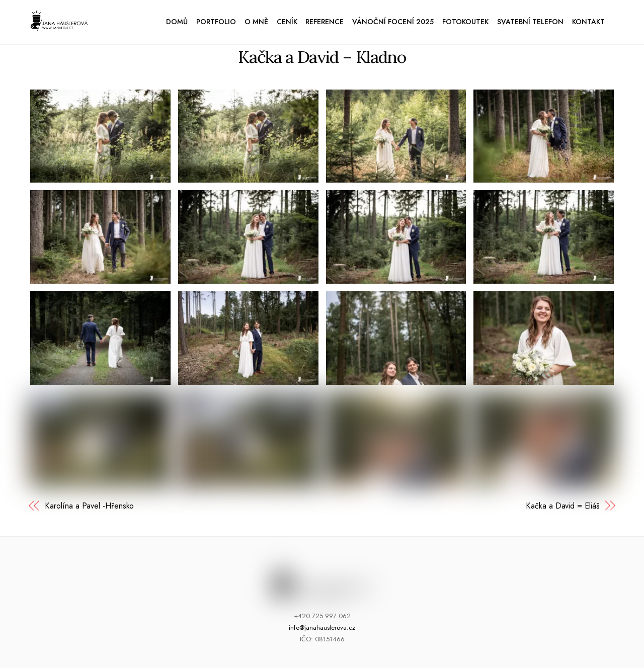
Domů (177, 22)
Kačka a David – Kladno (322, 57)
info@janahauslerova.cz (322, 628)
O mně (256, 22)
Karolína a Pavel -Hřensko (89, 506)
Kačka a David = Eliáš (562, 506)
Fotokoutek (465, 22)
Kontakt (588, 22)
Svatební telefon (530, 22)
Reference (325, 22)
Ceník (287, 22)
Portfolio (216, 22)
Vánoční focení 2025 (393, 22)
